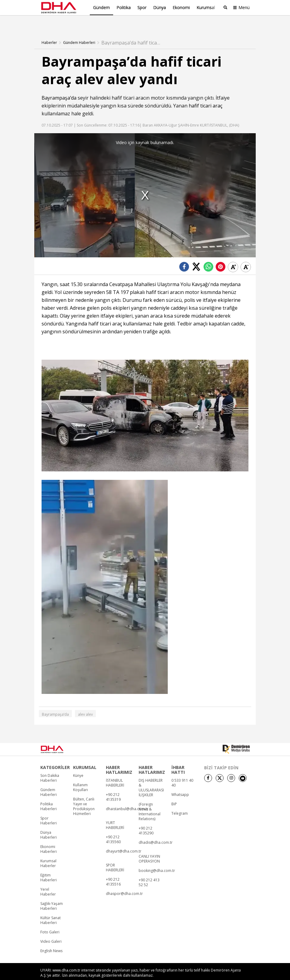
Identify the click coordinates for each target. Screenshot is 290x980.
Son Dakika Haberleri (50, 767)
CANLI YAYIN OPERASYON (149, 848)
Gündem (101, 7)
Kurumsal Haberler (48, 853)
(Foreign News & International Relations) (150, 801)
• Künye (179, 973)
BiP (174, 794)
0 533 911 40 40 (182, 772)
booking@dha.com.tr (157, 860)
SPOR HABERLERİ (115, 857)
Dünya (160, 7)
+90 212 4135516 (113, 871)
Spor (142, 7)
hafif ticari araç (206, 95)
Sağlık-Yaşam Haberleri (52, 896)
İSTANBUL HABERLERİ (115, 772)
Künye (78, 765)
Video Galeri (51, 931)
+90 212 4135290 (146, 820)
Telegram (180, 803)
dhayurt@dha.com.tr (124, 841)
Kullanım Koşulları (81, 777)
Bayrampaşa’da (59, 87)
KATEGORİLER (55, 757)
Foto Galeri (50, 922)
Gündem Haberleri (79, 32)
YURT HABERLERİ (115, 815)
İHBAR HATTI (178, 759)
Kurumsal (206, 7)
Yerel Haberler (48, 881)
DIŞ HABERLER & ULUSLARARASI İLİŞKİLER (151, 777)
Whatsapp (180, 784)
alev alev (85, 704)
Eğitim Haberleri (49, 867)
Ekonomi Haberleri (49, 839)
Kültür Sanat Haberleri (51, 910)
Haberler (49, 32)
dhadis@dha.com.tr (156, 832)
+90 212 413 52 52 (149, 872)
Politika (124, 7)
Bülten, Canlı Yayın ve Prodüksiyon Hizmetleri (84, 796)
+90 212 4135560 (113, 829)
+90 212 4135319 (113, 787)
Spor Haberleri (49, 810)
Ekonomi (181, 7)
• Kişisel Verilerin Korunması (223, 973)
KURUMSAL (85, 757)
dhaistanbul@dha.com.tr (127, 798)
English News (51, 940)
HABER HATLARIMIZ (119, 759)
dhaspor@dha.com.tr (124, 883)
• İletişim (194, 973)
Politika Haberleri (49, 796)
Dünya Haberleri (49, 824)
